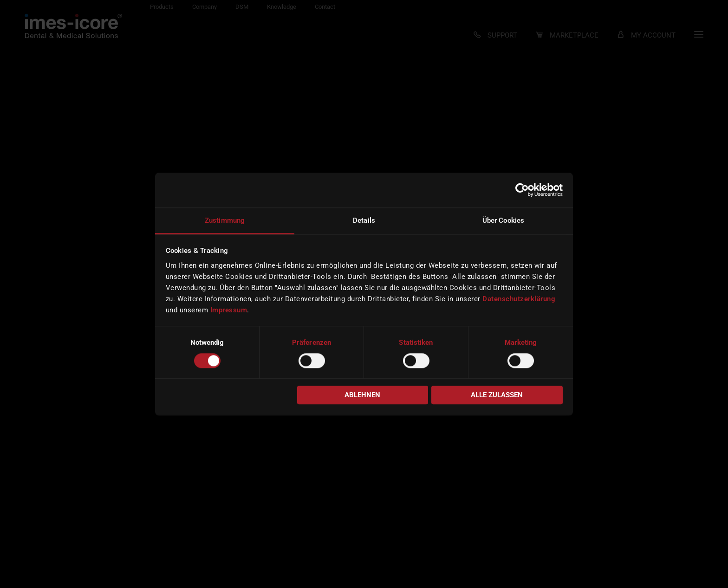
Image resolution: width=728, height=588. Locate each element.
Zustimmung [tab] (225, 220)
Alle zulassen (497, 395)
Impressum (229, 310)
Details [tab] (364, 220)
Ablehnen (362, 395)
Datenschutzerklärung (519, 299)
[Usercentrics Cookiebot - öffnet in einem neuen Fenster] (522, 190)
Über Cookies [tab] (503, 220)
